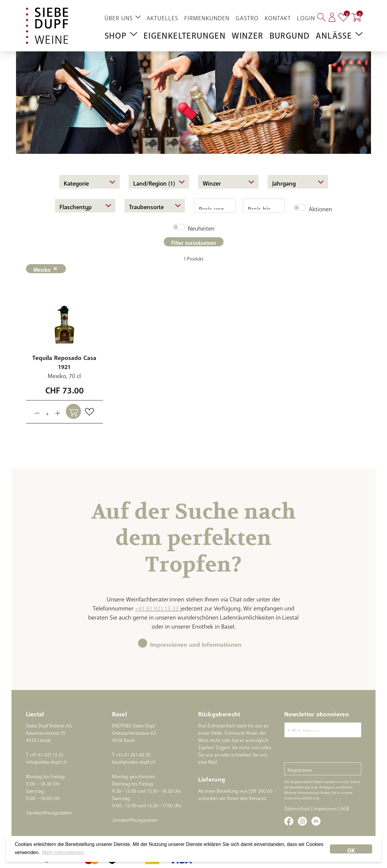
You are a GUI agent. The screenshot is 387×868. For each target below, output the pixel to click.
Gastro (247, 16)
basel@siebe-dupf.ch (134, 761)
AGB (345, 807)
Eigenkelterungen (185, 33)
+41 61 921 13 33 (157, 607)
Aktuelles (162, 16)
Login (306, 16)
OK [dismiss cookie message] (351, 849)
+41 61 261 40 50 (133, 753)
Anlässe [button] (339, 34)
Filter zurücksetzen (194, 242)
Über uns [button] (123, 17)
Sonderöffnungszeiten (49, 811)
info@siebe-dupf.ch (46, 761)
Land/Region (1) (159, 182)
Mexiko (46, 269)
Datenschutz (297, 807)
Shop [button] (121, 34)
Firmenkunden (207, 16)
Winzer (247, 33)
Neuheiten (201, 227)
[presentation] (330, 751)
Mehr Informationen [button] (63, 852)
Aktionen (320, 207)
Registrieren (300, 769)
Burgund (290, 33)
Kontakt (278, 16)
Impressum (325, 807)
